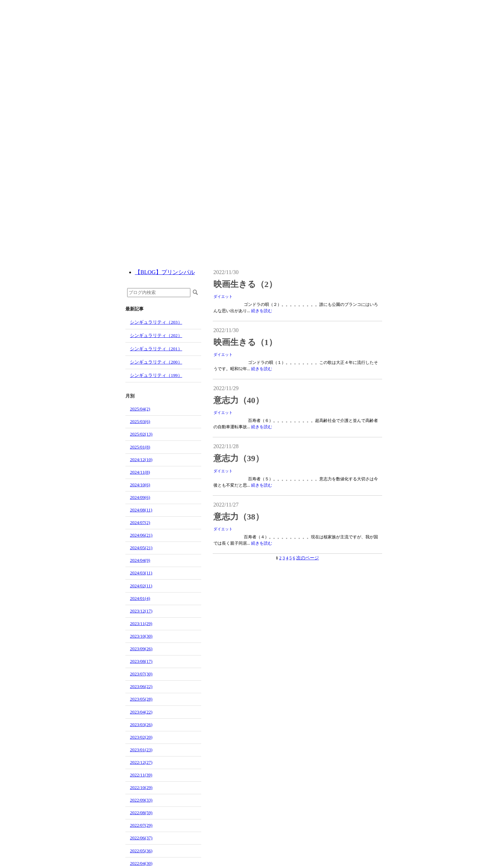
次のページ (308, 558)
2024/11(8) (140, 472)
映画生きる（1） (245, 342)
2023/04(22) (141, 712)
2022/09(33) (141, 800)
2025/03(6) (140, 421)
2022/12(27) (141, 762)
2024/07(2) (140, 522)
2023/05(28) (141, 699)
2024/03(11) (141, 573)
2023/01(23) (141, 750)
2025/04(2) (140, 409)
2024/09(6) (140, 497)
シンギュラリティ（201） (156, 349)
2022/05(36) (141, 851)
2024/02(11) (141, 586)
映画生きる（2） (245, 284)
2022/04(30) (141, 863)
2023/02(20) (141, 737)
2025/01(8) (140, 447)
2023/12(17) (141, 611)
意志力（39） (239, 458)
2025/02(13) (141, 434)
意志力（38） (239, 517)
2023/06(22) (141, 686)
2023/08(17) (141, 661)
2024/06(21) (141, 535)
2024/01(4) (140, 598)
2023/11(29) (141, 623)
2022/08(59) (141, 813)
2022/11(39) (141, 775)
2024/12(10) (141, 460)
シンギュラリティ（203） (156, 322)
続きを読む (262, 311)
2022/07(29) (141, 825)
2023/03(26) (141, 724)
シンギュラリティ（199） (156, 375)
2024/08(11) (141, 510)
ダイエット (223, 296)
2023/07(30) (141, 674)
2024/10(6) (140, 485)
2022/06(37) (141, 838)
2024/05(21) (141, 548)
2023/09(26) (141, 649)
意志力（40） (239, 400)
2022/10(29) (141, 787)
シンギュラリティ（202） (156, 335)
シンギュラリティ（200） (156, 362)
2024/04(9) (140, 560)
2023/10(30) (141, 636)
